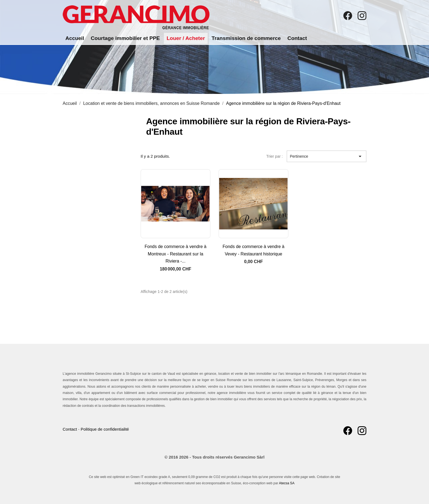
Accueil (75, 38)
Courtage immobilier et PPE (125, 38)
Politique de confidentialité (105, 429)
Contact (297, 38)
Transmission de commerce (246, 38)
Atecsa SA (287, 483)
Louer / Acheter (186, 38)
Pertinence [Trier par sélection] (327, 156)
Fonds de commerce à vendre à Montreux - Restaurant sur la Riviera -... (176, 254)
